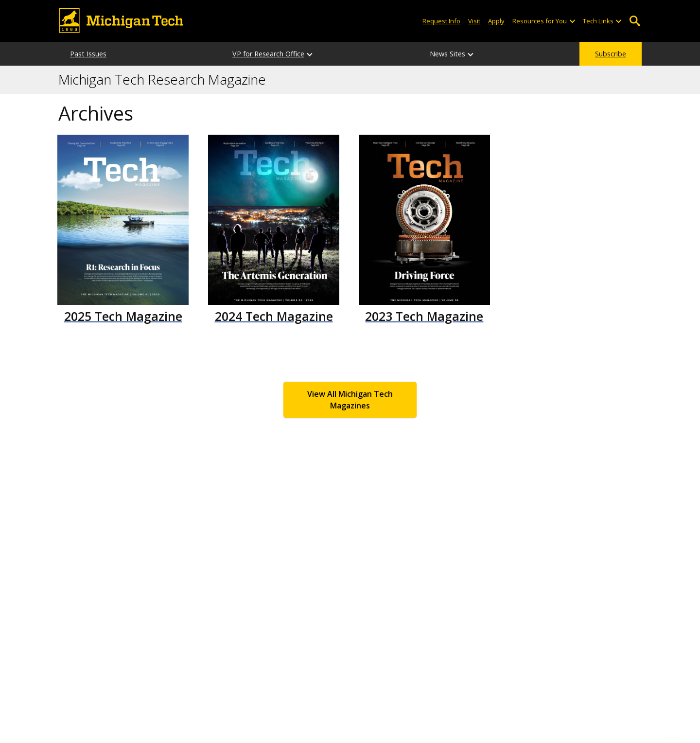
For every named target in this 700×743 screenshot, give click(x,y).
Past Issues (88, 54)
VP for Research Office (268, 54)
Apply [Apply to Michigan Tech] (496, 21)
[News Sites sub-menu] (471, 54)
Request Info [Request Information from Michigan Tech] (441, 21)
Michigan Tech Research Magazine (162, 80)
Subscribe (611, 54)
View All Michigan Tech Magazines (350, 400)
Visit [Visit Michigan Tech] (474, 21)
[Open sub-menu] (572, 21)
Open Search (635, 21)
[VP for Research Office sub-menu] (310, 54)
